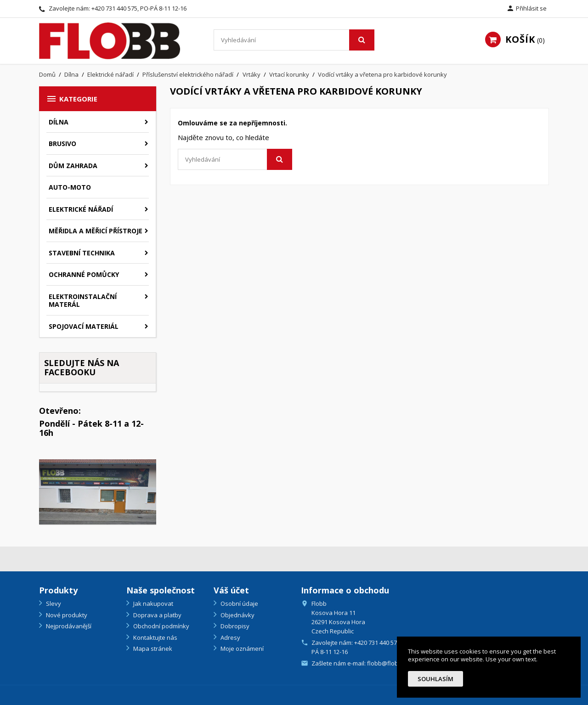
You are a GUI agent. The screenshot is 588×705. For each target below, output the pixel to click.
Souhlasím (435, 679)
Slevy (53, 603)
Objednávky (237, 615)
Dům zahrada (73, 166)
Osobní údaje (239, 603)
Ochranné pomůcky (84, 274)
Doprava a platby (157, 615)
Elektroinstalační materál (83, 301)
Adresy (230, 637)
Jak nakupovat (153, 603)
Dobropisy (234, 626)
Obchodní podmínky (161, 626)
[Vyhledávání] (294, 40)
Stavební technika (82, 253)
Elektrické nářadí (81, 209)
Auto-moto (70, 187)
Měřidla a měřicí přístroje (96, 231)
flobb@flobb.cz (388, 663)
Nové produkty (66, 615)
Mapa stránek (152, 649)
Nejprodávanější (68, 626)
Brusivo (62, 144)
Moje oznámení (241, 649)
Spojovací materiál (84, 326)
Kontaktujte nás (155, 637)
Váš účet (231, 590)
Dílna (59, 122)
